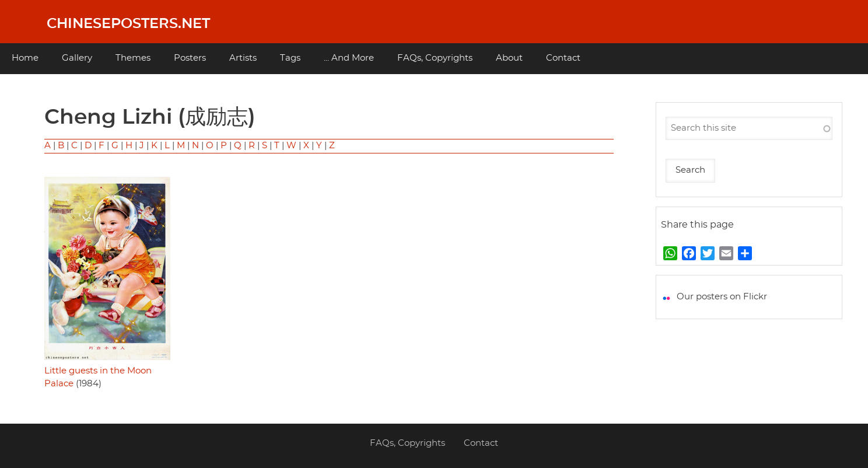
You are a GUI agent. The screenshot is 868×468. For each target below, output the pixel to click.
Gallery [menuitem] (77, 58)
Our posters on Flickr (722, 297)
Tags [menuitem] (290, 58)
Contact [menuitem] (563, 58)
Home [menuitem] (25, 58)
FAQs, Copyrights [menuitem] (435, 58)
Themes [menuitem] (133, 58)
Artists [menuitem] (243, 58)
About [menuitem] (509, 58)
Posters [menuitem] (190, 58)
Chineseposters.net (128, 24)
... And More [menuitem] (349, 58)
